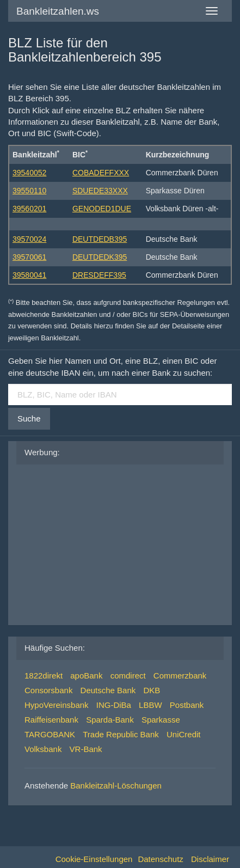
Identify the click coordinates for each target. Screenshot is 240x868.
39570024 (29, 239)
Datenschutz (160, 859)
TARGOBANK (50, 734)
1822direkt (44, 676)
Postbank (187, 705)
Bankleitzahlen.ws (58, 11)
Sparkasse (161, 720)
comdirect (128, 676)
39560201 (29, 209)
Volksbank (43, 749)
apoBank (86, 676)
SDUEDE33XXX (100, 191)
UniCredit (184, 734)
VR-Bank (86, 749)
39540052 (29, 173)
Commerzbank (180, 676)
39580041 (29, 275)
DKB (152, 690)
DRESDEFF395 (99, 275)
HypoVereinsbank (57, 705)
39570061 (29, 257)
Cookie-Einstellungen (94, 859)
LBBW (150, 705)
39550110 (29, 191)
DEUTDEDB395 (100, 239)
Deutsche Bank (108, 690)
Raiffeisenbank (51, 720)
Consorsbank (48, 690)
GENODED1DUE (102, 209)
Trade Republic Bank (121, 734)
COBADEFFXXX (101, 173)
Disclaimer (210, 859)
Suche (29, 418)
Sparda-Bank (110, 720)
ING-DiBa (114, 705)
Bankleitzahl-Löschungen (116, 786)
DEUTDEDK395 (100, 257)
